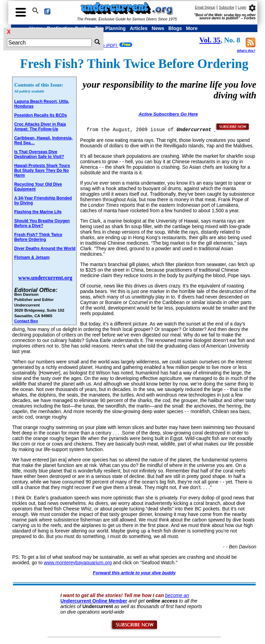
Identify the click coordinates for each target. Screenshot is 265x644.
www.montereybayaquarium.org (78, 563)
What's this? (246, 51)
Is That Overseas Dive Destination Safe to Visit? (39, 154)
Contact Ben (26, 321)
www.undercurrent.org (45, 278)
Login (242, 7)
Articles (139, 28)
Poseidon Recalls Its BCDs (41, 115)
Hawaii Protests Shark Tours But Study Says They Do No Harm (42, 170)
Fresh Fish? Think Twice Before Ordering (38, 237)
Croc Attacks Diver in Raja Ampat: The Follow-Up (40, 127)
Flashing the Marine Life (38, 212)
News (158, 28)
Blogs (175, 28)
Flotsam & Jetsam (32, 257)
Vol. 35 (210, 40)
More (192, 28)
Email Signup (205, 7)
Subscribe (226, 7)
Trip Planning (110, 28)
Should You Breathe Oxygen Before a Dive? (42, 223)
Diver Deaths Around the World (45, 248)
